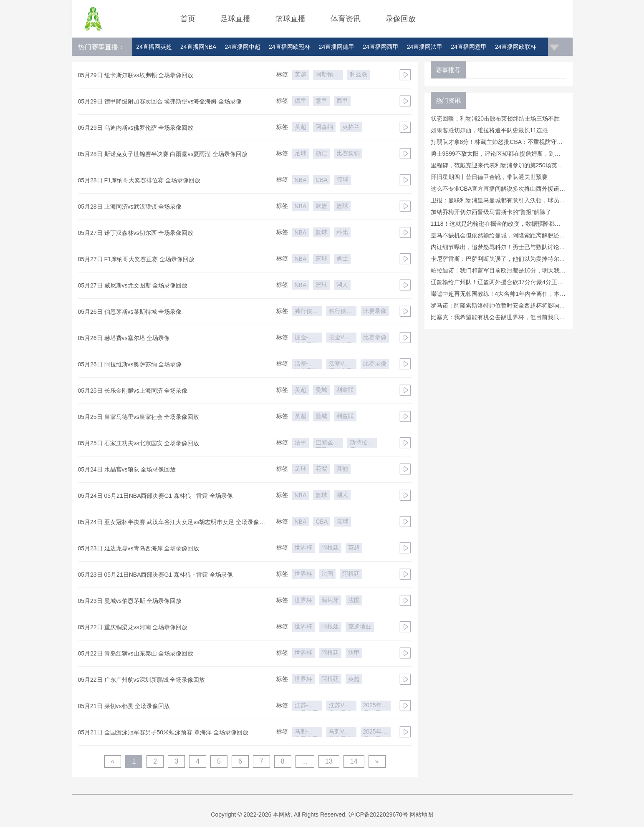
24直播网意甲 (469, 47)
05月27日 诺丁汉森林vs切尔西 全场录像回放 (136, 233)
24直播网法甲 (425, 47)
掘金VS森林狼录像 (341, 338)
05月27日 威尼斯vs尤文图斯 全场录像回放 (133, 285)
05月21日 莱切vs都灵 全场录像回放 (124, 706)
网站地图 (422, 814)
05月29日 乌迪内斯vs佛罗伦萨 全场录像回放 (136, 128)
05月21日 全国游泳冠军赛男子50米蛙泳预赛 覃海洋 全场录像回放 (163, 732)
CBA (322, 180)
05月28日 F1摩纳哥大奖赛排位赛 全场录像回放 (139, 180)
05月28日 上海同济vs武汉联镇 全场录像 (130, 207)
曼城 (321, 390)
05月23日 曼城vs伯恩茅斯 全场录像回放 (130, 601)
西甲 (342, 101)
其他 (342, 469)
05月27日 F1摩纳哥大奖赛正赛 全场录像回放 (136, 259)
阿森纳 (324, 127)
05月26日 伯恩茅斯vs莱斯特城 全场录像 (130, 312)
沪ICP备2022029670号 (378, 814)
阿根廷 (330, 547)
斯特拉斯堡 (361, 443)
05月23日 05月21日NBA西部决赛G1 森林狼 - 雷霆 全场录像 (156, 575)
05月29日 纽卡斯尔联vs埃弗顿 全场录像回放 (136, 75)
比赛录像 (375, 311)
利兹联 (359, 74)
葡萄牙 (330, 600)
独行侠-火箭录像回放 (306, 312)
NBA (301, 180)
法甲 (301, 442)
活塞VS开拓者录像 (341, 364)
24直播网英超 (154, 47)
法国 (327, 574)
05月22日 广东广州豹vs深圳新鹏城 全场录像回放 (142, 680)
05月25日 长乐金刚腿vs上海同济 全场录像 (133, 391)
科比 (342, 232)
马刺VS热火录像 (341, 732)
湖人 (342, 285)
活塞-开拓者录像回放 (306, 364)
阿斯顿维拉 (327, 75)
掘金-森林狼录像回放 (306, 338)
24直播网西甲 (381, 47)
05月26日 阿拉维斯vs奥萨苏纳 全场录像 (130, 364)
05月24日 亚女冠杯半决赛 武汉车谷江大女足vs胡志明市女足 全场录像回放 (172, 524)
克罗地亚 (360, 626)
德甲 (301, 101)
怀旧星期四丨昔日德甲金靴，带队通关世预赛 (489, 177)
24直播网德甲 (337, 47)
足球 (301, 153)
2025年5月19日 (374, 706)
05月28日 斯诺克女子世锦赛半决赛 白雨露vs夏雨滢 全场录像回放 (163, 154)
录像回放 (401, 19)
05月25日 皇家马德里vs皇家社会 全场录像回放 (139, 417)
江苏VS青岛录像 (341, 706)
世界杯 (303, 547)
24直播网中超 (242, 47)
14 (354, 761)
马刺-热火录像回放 (306, 732)
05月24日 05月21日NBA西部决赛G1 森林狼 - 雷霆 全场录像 (156, 496)
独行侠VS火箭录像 (339, 312)
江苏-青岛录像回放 (306, 706)
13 (329, 761)
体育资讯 (346, 19)
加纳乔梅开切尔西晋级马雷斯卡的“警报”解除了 (491, 212)
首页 (188, 19)
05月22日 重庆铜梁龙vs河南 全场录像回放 (133, 627)
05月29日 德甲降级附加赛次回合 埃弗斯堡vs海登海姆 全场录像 (160, 101)
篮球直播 (290, 19)
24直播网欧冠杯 (290, 47)
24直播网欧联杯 (516, 47)
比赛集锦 (348, 153)
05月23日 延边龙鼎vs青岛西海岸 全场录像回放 (139, 548)
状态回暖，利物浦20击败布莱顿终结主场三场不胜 (495, 119)
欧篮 (321, 206)
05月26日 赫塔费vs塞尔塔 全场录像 (124, 338)
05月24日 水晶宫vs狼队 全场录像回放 (127, 469)
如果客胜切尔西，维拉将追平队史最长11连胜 (490, 130)
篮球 (343, 179)
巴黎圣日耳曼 (327, 443)
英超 (301, 74)
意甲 (321, 101)
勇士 (342, 258)
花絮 (321, 469)
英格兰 (351, 127)
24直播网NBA (198, 47)
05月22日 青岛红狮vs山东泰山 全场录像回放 (136, 653)
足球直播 (235, 19)
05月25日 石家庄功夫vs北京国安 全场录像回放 (139, 443)
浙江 (321, 153)
